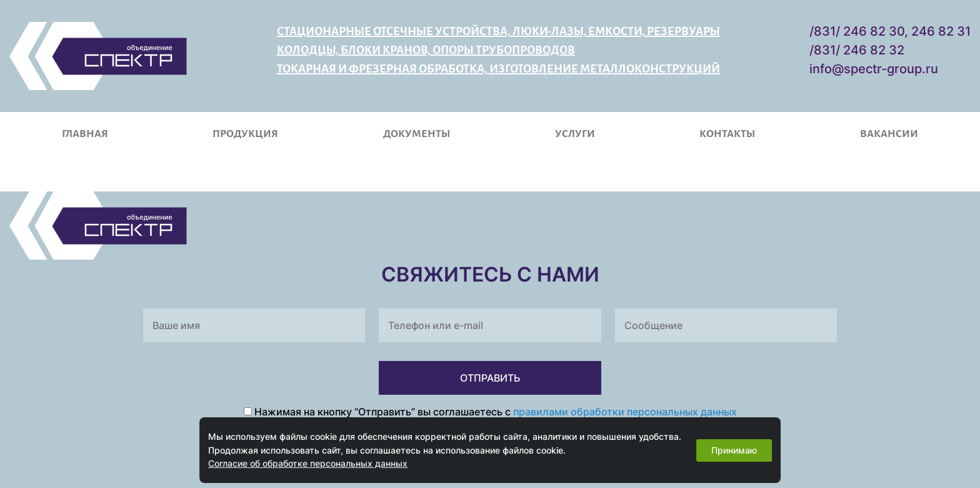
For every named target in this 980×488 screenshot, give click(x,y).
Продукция (245, 134)
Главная (85, 134)
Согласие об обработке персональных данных (308, 463)
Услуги (575, 134)
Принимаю (734, 450)
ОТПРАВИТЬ (490, 378)
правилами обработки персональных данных (625, 412)
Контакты (727, 134)
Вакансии (889, 134)
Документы (417, 134)
